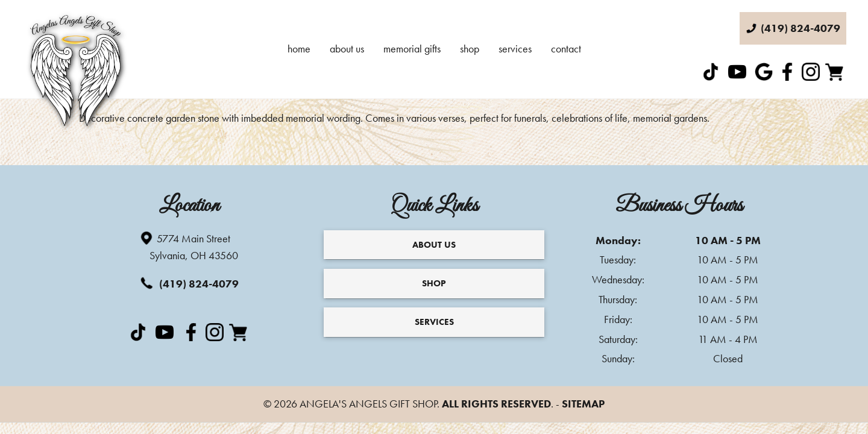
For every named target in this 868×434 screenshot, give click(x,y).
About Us (347, 49)
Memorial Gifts (412, 49)
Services (515, 49)
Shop (470, 49)
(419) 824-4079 (189, 283)
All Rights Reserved (496, 404)
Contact (566, 49)
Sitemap (583, 404)
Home (299, 49)
